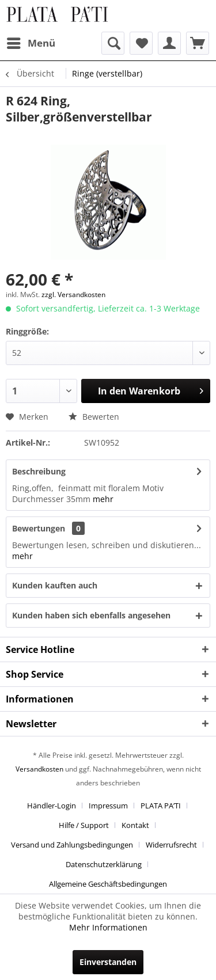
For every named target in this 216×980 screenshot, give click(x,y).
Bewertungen (39, 528)
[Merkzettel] (141, 43)
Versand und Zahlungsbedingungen (72, 845)
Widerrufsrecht (171, 845)
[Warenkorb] (198, 43)
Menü (31, 42)
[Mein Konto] (169, 43)
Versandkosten (39, 769)
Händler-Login (52, 806)
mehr (103, 499)
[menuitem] (31, 43)
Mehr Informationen (108, 927)
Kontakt (135, 825)
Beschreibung (39, 471)
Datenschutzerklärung (104, 864)
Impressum (108, 806)
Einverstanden (108, 962)
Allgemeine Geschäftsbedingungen (108, 884)
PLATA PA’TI (161, 806)
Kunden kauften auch (55, 585)
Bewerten (94, 417)
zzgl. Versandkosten (73, 295)
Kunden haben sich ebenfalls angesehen (91, 615)
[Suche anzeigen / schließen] (113, 43)
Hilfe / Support (84, 825)
